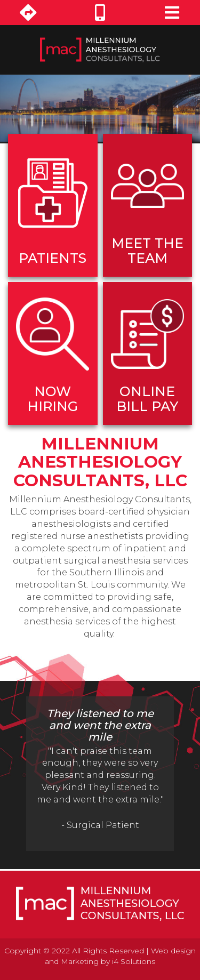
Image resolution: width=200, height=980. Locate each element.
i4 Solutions (134, 961)
